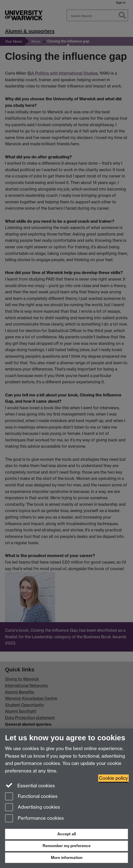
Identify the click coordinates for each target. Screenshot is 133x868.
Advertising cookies (33, 808)
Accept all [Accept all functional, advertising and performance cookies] (67, 834)
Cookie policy (113, 778)
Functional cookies (31, 797)
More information (67, 858)
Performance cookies (34, 819)
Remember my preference (67, 846)
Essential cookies (30, 785)
